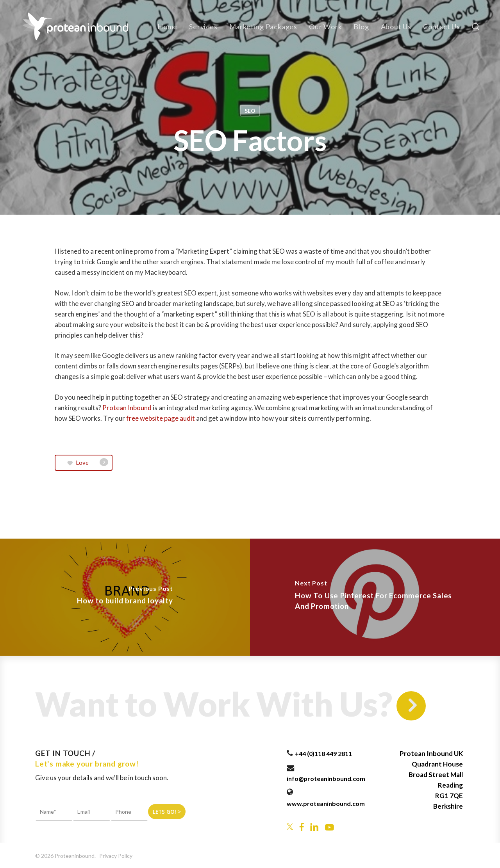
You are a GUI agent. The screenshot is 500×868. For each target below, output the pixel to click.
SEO (250, 111)
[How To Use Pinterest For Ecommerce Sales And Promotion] (375, 597)
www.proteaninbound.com (326, 803)
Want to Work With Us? (214, 704)
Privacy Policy (116, 856)
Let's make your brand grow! (87, 764)
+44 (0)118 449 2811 (323, 753)
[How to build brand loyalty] (125, 597)
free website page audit (161, 418)
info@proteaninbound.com (326, 778)
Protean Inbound (127, 408)
